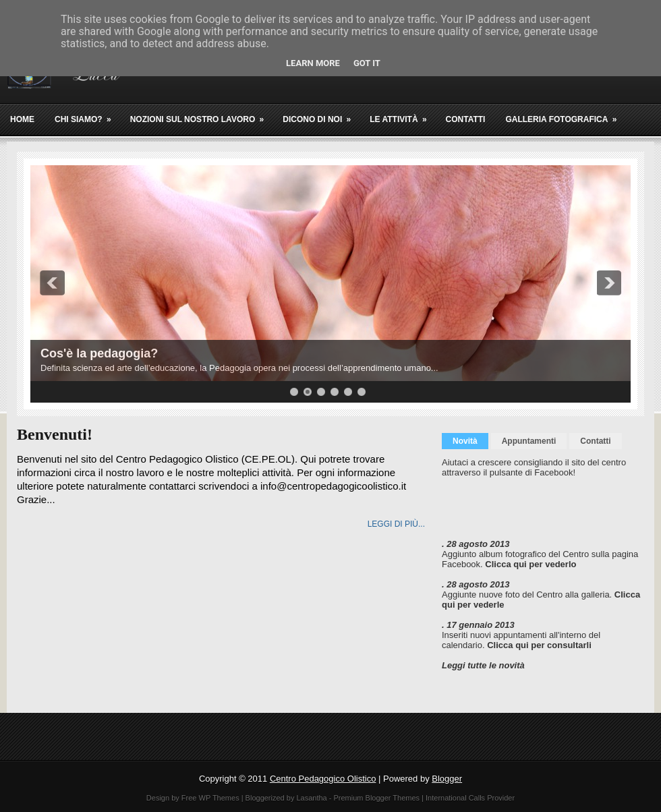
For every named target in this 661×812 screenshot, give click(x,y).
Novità (465, 441)
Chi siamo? (87, 114)
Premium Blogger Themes (376, 798)
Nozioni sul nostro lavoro (202, 114)
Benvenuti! (55, 434)
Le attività (402, 114)
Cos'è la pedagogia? (99, 353)
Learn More (313, 63)
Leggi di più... (396, 524)
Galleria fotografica (565, 114)
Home (22, 119)
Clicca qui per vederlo (530, 564)
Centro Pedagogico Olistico (323, 779)
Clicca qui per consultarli (539, 645)
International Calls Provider (470, 798)
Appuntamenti (529, 441)
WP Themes (219, 798)
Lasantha (311, 798)
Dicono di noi (321, 114)
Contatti (466, 119)
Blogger (447, 779)
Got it (367, 63)
